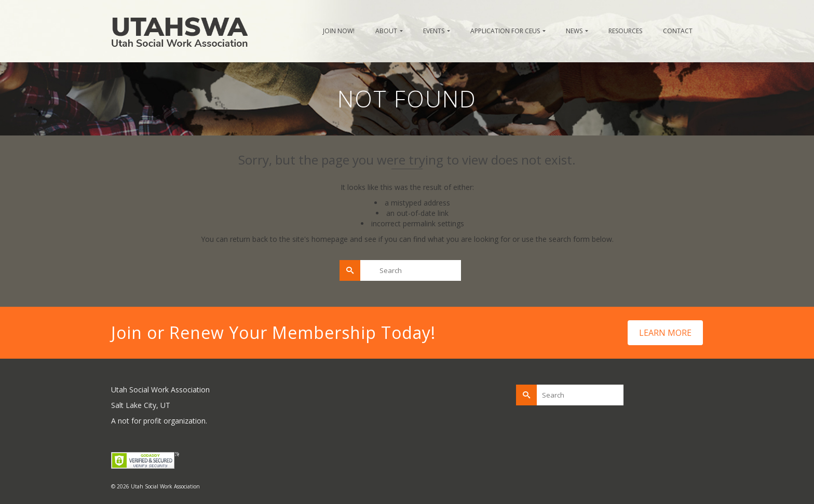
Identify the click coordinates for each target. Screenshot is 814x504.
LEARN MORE (665, 333)
